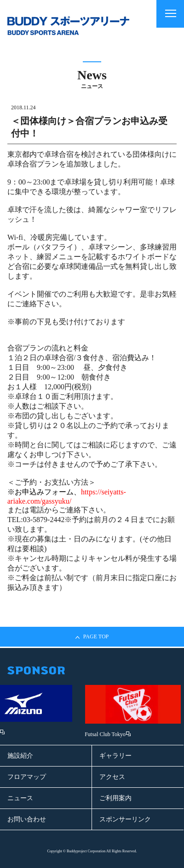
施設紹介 (20, 756)
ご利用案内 (115, 798)
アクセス (112, 777)
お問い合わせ (27, 819)
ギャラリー (115, 756)
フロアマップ (27, 777)
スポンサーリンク (125, 819)
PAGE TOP (92, 637)
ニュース (20, 798)
